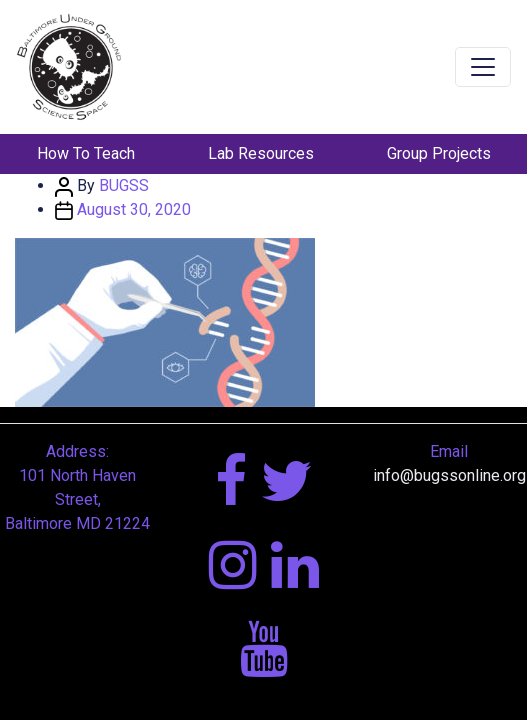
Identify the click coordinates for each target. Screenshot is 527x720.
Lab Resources (261, 153)
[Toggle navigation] (483, 67)
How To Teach (86, 153)
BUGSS (124, 185)
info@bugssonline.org (449, 475)
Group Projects (439, 153)
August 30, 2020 (134, 209)
